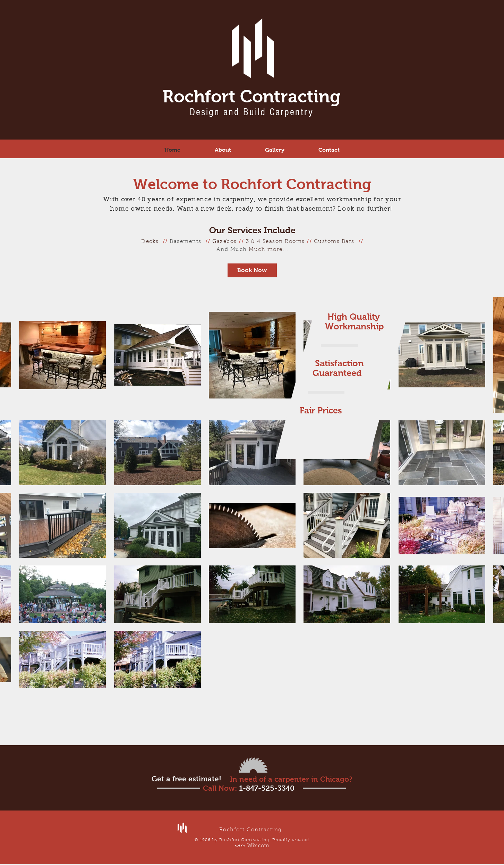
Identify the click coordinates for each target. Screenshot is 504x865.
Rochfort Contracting (252, 96)
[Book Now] (252, 270)
